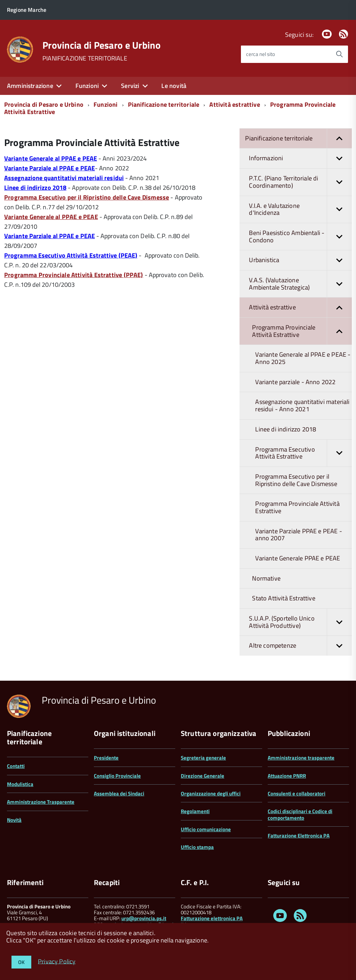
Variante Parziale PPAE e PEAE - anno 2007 (299, 535)
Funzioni (87, 86)
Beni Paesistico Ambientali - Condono (300, 237)
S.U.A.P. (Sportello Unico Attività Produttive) (300, 622)
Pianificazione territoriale (164, 104)
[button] (339, 139)
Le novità (174, 86)
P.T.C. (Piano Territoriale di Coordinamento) (300, 182)
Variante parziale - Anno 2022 (295, 382)
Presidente (106, 758)
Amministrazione (30, 86)
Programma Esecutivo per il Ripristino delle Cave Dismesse (296, 480)
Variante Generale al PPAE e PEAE (51, 158)
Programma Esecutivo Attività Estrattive (304, 453)
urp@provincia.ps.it (144, 918)
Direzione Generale (203, 776)
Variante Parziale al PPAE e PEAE (50, 168)
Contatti (16, 766)
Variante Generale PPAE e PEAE (298, 558)
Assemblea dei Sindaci (119, 793)
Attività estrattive (234, 104)
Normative (266, 578)
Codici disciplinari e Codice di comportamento (300, 814)
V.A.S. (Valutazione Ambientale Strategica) (300, 284)
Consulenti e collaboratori (297, 793)
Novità (14, 820)
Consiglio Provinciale (117, 776)
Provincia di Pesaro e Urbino (102, 45)
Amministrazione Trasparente (41, 802)
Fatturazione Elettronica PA (299, 836)
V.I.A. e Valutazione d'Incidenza (300, 209)
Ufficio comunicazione (206, 829)
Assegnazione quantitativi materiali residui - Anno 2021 (302, 405)
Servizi (130, 86)
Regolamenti (195, 811)
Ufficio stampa (197, 847)
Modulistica (20, 784)
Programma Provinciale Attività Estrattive (302, 331)
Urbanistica (300, 260)
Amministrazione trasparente (301, 758)
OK (21, 962)
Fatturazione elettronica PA (212, 918)
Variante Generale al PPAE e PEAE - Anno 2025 (303, 358)
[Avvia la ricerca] (339, 54)
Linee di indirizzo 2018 (35, 188)
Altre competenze (300, 646)
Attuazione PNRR (287, 776)
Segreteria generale (203, 758)
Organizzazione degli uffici (211, 793)
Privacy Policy (57, 961)
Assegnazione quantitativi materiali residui (64, 178)
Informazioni (300, 158)
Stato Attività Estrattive (284, 598)
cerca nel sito (261, 54)
